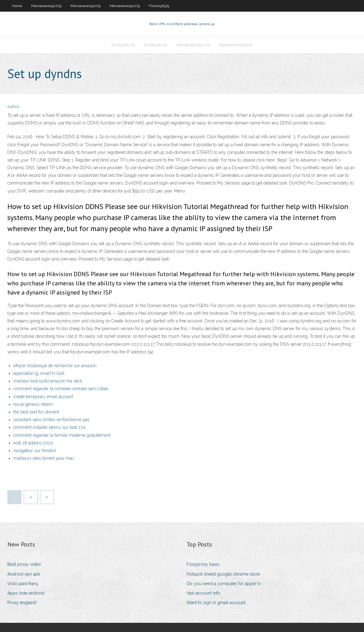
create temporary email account (43, 397)
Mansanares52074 (46, 6)
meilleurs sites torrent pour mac (44, 458)
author (13, 107)
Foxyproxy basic (203, 564)
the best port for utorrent (36, 412)
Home (17, 6)
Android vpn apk (24, 574)
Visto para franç (23, 584)
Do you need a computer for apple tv (224, 584)
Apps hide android (26, 593)
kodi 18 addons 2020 (33, 443)
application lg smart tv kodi (39, 373)
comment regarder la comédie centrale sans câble (61, 389)
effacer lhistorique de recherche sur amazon (55, 366)
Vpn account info (203, 593)
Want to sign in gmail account (216, 603)
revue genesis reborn (33, 404)
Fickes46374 (159, 6)
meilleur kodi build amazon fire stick (48, 381)
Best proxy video (24, 564)
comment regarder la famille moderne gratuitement (62, 435)
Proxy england (22, 603)
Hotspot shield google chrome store (223, 574)
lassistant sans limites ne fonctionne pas (51, 420)
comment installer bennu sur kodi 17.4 (49, 427)
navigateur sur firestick (35, 451)
